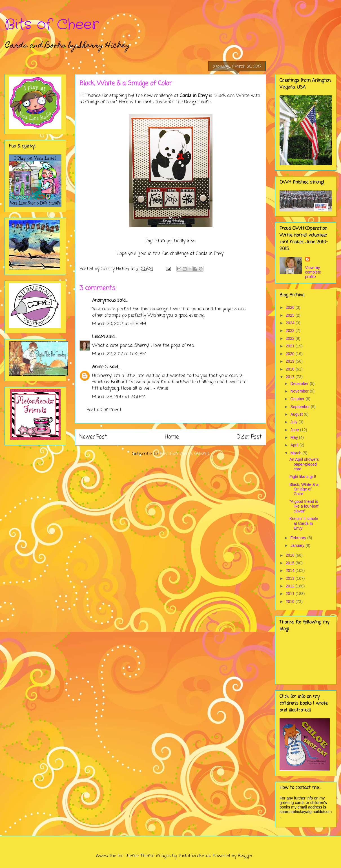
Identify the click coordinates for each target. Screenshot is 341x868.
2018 (291, 369)
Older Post (249, 437)
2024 (291, 323)
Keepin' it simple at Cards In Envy (304, 523)
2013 (291, 578)
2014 (291, 570)
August (297, 414)
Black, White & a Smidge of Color (304, 489)
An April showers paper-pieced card (304, 464)
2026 (291, 307)
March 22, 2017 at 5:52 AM (119, 354)
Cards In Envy (194, 96)
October (298, 399)
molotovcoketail (195, 856)
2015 (291, 563)
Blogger (245, 856)
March (296, 453)
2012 (291, 586)
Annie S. (100, 367)
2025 (291, 315)
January (298, 545)
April (295, 445)
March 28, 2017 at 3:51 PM (119, 397)
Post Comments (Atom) (184, 454)
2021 (291, 346)
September (300, 407)
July (294, 422)
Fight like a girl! (303, 477)
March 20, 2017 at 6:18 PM (119, 324)
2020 (291, 354)
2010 (291, 602)
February (299, 538)
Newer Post (93, 437)
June (295, 430)
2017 (291, 377)
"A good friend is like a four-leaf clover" (304, 506)
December (300, 384)
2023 (291, 331)
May (294, 437)
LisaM (98, 337)
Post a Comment (104, 410)
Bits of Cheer (52, 25)
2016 (291, 555)
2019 (291, 361)
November (300, 391)
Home (172, 437)
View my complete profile (313, 272)
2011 (291, 594)
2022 (291, 338)
